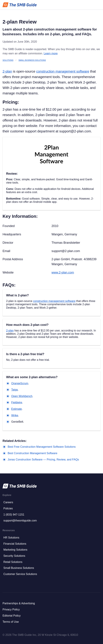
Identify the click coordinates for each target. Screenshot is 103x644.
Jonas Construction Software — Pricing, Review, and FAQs (43, 460)
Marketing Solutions (15, 550)
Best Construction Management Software (33, 453)
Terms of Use (11, 622)
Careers (8, 502)
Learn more (51, 53)
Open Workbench (22, 396)
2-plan (7, 71)
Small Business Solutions (32, 60)
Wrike (15, 415)
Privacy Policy (11, 609)
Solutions (8, 60)
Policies (8, 508)
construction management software (63, 71)
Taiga (14, 390)
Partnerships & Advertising (19, 603)
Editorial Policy (12, 616)
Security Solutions (14, 556)
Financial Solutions (15, 544)
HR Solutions (11, 538)
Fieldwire (17, 402)
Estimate (17, 409)
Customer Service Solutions (20, 574)
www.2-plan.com (63, 272)
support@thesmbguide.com (20, 521)
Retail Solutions (13, 562)
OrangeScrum (20, 383)
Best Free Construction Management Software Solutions (42, 447)
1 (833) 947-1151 (14, 515)
